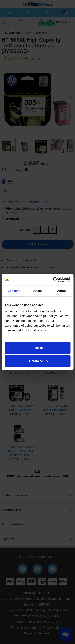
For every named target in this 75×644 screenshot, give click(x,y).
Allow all (37, 348)
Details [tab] (38, 291)
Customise (38, 361)
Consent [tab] (13, 291)
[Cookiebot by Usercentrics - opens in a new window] (53, 280)
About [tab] (61, 291)
